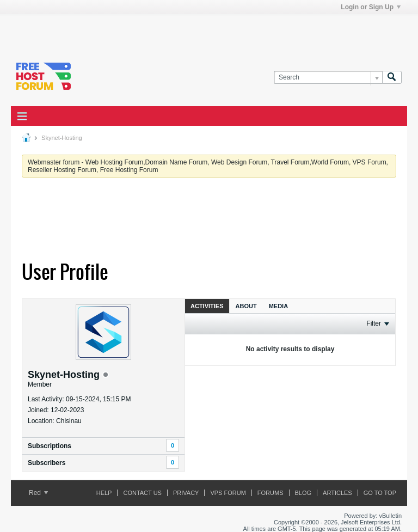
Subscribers (47, 463)
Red (38, 493)
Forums (271, 493)
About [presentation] (246, 306)
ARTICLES (337, 493)
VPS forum (228, 493)
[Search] (328, 78)
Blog (303, 493)
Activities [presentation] (207, 306)
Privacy (186, 493)
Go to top (380, 493)
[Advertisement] (138, 32)
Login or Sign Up (371, 7)
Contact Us (142, 493)
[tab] (207, 306)
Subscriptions (50, 446)
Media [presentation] (278, 306)
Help (104, 493)
